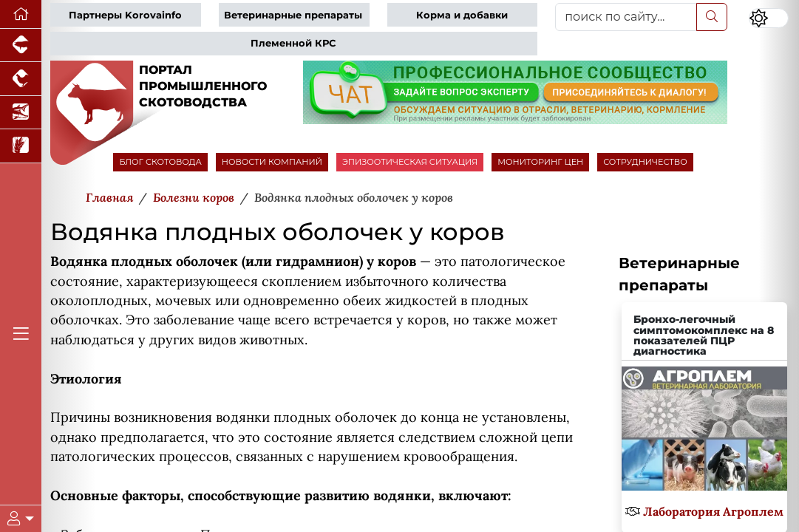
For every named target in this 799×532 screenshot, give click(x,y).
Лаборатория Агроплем (713, 511)
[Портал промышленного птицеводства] (21, 79)
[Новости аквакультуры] (21, 113)
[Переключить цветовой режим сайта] (769, 18)
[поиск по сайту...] (626, 17)
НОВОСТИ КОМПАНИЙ (272, 162)
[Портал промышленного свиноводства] (21, 45)
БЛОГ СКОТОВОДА (160, 162)
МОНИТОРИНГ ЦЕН (540, 162)
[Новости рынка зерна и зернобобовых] (21, 146)
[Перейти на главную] (21, 14)
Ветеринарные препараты (293, 15)
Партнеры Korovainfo (125, 15)
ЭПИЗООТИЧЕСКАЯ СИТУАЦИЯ (410, 162)
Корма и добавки (462, 15)
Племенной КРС (293, 43)
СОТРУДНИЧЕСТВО (645, 162)
